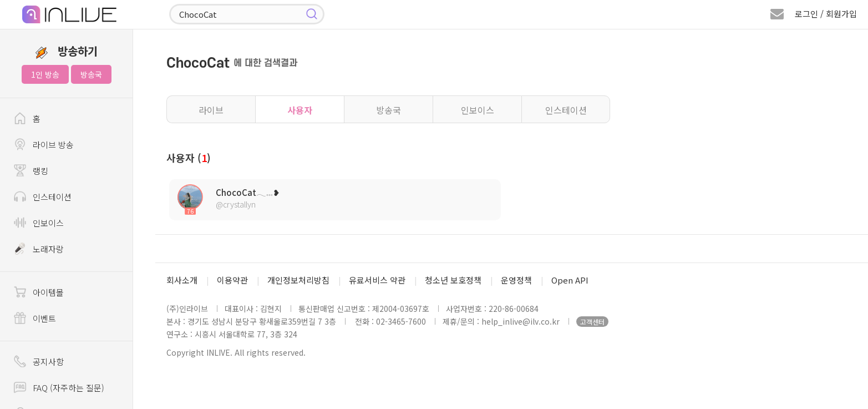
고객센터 (592, 322)
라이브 (211, 110)
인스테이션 (566, 110)
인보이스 (478, 110)
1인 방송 (45, 74)
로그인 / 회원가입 (826, 14)
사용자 (300, 110)
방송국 (91, 74)
